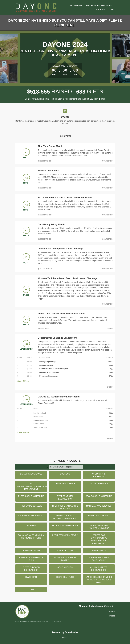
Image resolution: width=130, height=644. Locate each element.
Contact (111, 611)
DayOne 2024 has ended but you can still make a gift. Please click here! (65, 23)
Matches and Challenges (99, 6)
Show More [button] (23, 381)
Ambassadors (75, 6)
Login (65, 638)
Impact (112, 616)
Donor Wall (101, 9)
